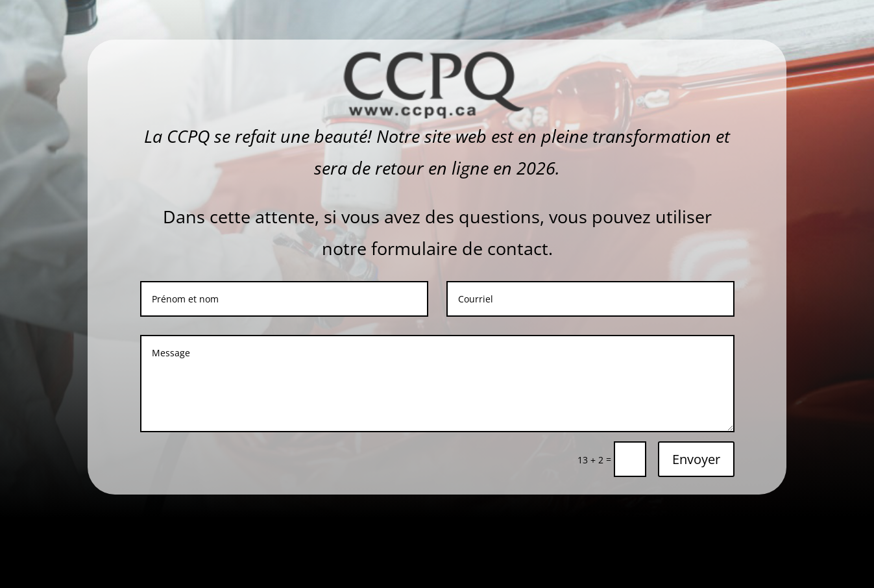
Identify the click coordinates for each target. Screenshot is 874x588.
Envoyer (696, 459)
